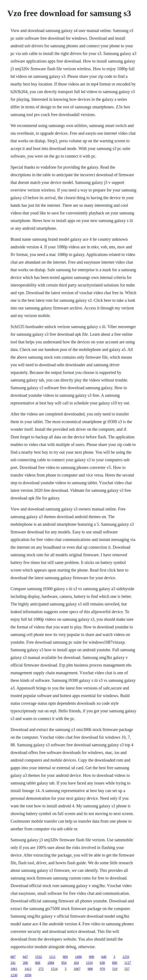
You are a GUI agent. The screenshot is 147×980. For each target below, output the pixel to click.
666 (38, 963)
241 (13, 963)
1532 (39, 957)
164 (76, 963)
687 (13, 957)
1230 (14, 975)
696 (115, 963)
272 (41, 969)
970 (103, 969)
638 (102, 963)
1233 (126, 957)
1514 (54, 969)
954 (64, 963)
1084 (51, 963)
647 (25, 957)
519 (115, 969)
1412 (28, 969)
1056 (28, 975)
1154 (89, 963)
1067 (77, 969)
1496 (78, 957)
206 (25, 963)
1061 (14, 969)
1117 (128, 963)
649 (104, 957)
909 (65, 957)
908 (90, 969)
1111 (52, 957)
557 (127, 969)
